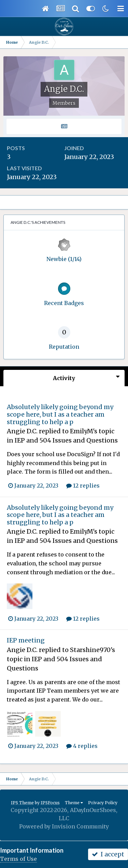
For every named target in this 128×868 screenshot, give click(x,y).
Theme (74, 803)
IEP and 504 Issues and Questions (66, 440)
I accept (108, 854)
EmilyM (81, 431)
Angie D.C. (22, 431)
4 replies (82, 746)
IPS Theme (22, 803)
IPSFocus (50, 803)
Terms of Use (18, 859)
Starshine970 (90, 650)
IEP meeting (26, 640)
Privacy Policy (103, 803)
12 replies (83, 486)
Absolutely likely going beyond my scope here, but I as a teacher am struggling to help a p (60, 414)
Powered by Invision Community (64, 826)
